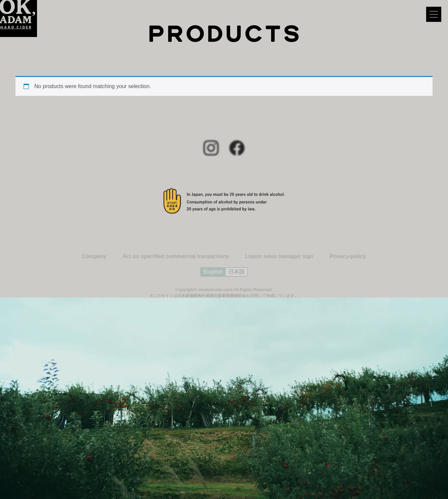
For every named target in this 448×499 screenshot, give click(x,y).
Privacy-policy (348, 259)
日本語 (236, 274)
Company (94, 259)
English (213, 274)
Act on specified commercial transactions (176, 259)
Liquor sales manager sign (279, 259)
